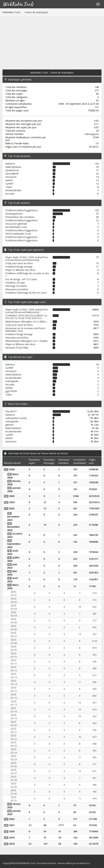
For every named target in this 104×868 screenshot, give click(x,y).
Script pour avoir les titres (19, 263)
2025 (12, 496)
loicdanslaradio (13, 190)
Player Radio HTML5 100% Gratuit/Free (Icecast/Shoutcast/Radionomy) (27, 259)
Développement (14, 214)
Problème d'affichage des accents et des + (27, 275)
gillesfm (9, 425)
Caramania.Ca (83, 863)
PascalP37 (11, 411)
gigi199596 (11, 391)
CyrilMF (9, 184)
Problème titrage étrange (19, 267)
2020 (12, 831)
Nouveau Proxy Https (17, 348)
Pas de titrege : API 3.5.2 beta (21, 279)
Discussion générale (16, 224)
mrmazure (11, 177)
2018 (12, 844)
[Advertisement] (52, 42)
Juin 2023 (12, 566)
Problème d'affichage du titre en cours (26, 293)
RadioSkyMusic (13, 167)
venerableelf (12, 174)
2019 (12, 838)
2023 (12, 508)
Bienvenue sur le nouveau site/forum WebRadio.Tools (25, 330)
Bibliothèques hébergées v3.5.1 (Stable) (26, 341)
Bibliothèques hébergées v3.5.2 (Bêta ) (26, 322)
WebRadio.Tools (18, 4)
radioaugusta (92, 134)
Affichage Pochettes (16, 286)
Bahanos (10, 164)
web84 (9, 180)
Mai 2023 (12, 573)
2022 (12, 819)
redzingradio (12, 381)
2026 (12, 469)
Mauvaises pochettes (17, 289)
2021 (12, 825)
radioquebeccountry (16, 418)
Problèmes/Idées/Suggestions (21, 210)
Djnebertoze (12, 170)
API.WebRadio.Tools (16, 227)
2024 (12, 502)
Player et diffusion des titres (20, 270)
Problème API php (15, 283)
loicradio (10, 194)
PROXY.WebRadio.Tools (18, 234)
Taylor (9, 187)
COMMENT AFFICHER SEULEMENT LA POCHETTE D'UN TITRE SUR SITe (26, 317)
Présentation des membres (20, 217)
